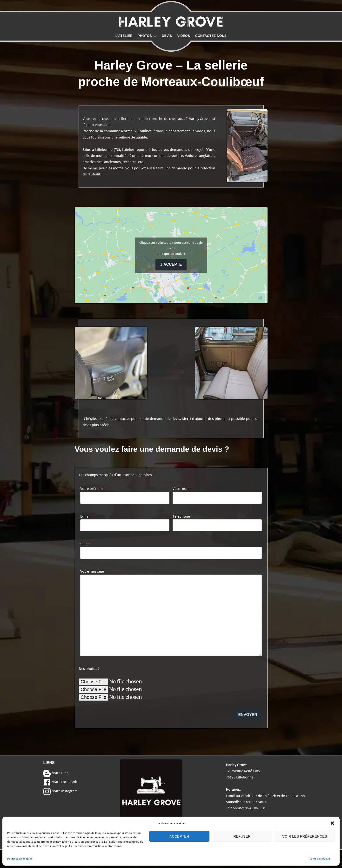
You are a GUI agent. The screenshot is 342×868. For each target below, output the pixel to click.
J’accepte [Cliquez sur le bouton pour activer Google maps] (171, 265)
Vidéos (184, 36)
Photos (147, 36)
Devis (167, 36)
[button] (332, 828)
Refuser (242, 841)
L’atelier (124, 36)
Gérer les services (320, 863)
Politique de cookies (20, 863)
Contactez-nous (211, 36)
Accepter (179, 841)
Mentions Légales (240, 820)
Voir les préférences (305, 841)
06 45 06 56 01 (256, 808)
